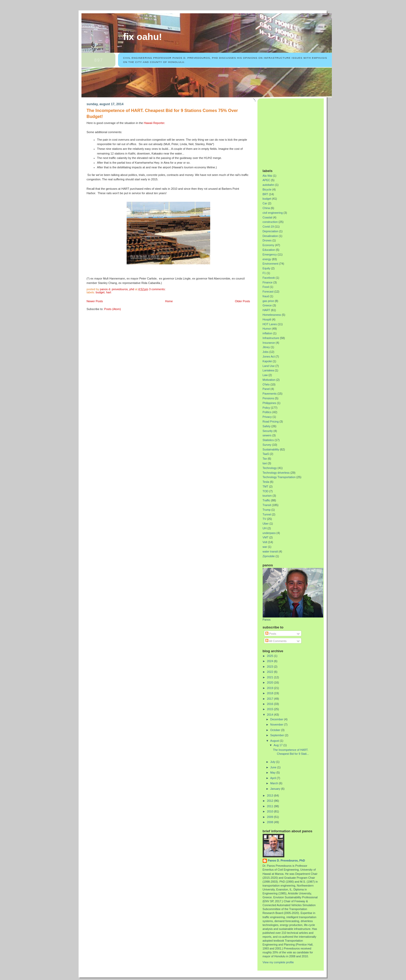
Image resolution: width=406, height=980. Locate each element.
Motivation (269, 380)
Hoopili (267, 319)
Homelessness (272, 315)
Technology (270, 468)
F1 (264, 273)
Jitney (266, 347)
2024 (270, 661)
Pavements (270, 394)
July (273, 762)
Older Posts (243, 301)
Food (266, 287)
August (275, 741)
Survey (267, 445)
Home (169, 301)
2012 (270, 801)
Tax (265, 459)
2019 (270, 688)
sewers (267, 435)
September (278, 735)
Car (265, 203)
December (277, 719)
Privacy (267, 417)
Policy (266, 408)
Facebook (269, 278)
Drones (267, 240)
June (274, 767)
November (277, 724)
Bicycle (267, 189)
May (273, 773)
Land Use (269, 366)
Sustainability (271, 449)
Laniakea (268, 370)
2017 (270, 699)
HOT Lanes (270, 324)
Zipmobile (269, 556)
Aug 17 (278, 745)
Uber (266, 524)
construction (270, 222)
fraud (266, 296)
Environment (271, 264)
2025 (270, 656)
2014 (270, 715)
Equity (267, 268)
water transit (270, 551)
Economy (269, 245)
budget (100, 292)
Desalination (270, 236)
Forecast (268, 292)
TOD (266, 491)
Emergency (270, 254)
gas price (268, 301)
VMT (266, 537)
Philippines (269, 403)
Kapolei (267, 361)
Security (268, 431)
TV (264, 519)
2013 (270, 795)
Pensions (268, 398)
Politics (267, 412)
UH (265, 528)
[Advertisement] (295, 132)
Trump (267, 510)
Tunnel (267, 514)
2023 (270, 667)
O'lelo (266, 384)
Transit (267, 505)
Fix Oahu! (143, 37)
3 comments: (158, 289)
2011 (270, 806)
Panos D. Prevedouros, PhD (287, 860)
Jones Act (269, 357)
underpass (269, 533)
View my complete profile (278, 962)
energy (267, 259)
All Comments (276, 641)
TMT (266, 486)
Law (265, 375)
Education (269, 250)
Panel (266, 389)
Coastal (267, 217)
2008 (270, 822)
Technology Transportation (279, 477)
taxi (265, 463)
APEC (266, 180)
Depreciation (271, 231)
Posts (271, 634)
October (276, 730)
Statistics (268, 440)
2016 (270, 704)
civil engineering (273, 213)
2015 (270, 709)
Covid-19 (268, 227)
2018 (270, 693)
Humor (267, 329)
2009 (270, 817)
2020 (270, 682)
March (275, 783)
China (266, 208)
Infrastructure (271, 338)
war (265, 547)
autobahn (269, 185)
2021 (270, 677)
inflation (267, 333)
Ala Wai (267, 176)
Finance (268, 282)
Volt (265, 542)
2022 (270, 672)
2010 (270, 811)
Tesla (266, 482)
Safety (267, 426)
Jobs (266, 352)
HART (108, 292)
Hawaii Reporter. (155, 123)
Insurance (269, 343)
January (276, 789)
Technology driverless (276, 473)
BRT (265, 194)
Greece (267, 305)
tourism (267, 496)
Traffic (266, 500)
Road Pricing (271, 421)
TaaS (266, 454)
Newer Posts (95, 301)
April (273, 778)
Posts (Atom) (113, 309)
